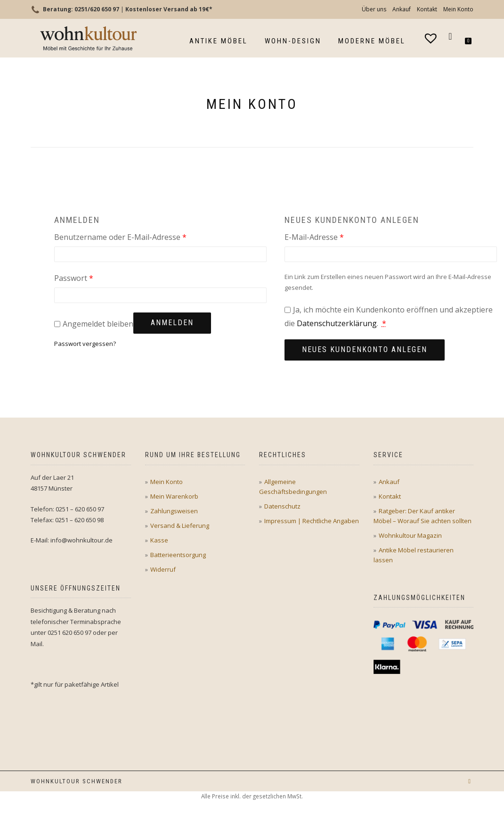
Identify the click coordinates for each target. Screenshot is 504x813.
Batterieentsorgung (178, 555)
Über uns (374, 9)
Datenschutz (282, 506)
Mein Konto (458, 9)
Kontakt (427, 9)
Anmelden (172, 323)
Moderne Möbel (372, 41)
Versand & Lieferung (180, 526)
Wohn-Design (293, 41)
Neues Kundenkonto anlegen (365, 349)
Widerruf (163, 569)
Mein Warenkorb (174, 496)
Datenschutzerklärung (337, 323)
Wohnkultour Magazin (410, 535)
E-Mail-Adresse (335, 236)
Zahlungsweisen (174, 511)
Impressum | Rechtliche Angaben (312, 521)
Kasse (159, 540)
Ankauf (402, 9)
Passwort (94, 277)
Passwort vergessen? (85, 344)
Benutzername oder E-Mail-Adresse (141, 236)
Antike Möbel (219, 41)
